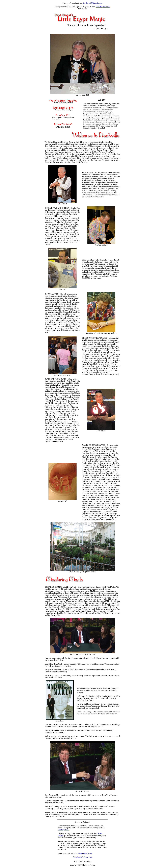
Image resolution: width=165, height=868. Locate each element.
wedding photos (64, 830)
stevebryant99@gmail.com (92, 3)
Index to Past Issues (85, 853)
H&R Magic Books (103, 7)
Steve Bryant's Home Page (82, 857)
